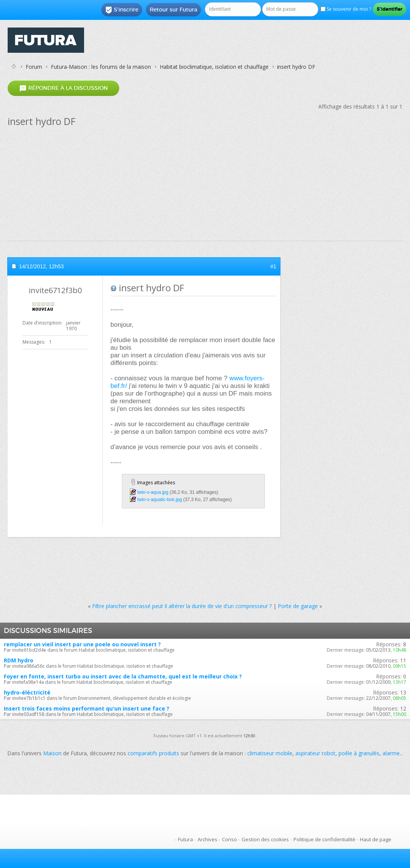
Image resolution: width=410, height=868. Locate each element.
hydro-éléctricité (27, 692)
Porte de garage (298, 606)
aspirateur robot (315, 753)
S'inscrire (122, 10)
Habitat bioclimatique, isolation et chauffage (214, 67)
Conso (229, 839)
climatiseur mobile (270, 753)
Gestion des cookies (265, 839)
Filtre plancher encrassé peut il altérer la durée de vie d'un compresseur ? (182, 606)
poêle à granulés (359, 753)
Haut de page (376, 839)
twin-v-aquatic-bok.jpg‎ (160, 500)
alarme (391, 753)
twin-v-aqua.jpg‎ (153, 492)
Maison (52, 753)
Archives (207, 839)
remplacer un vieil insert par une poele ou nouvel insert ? (82, 644)
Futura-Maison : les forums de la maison (101, 67)
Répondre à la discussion (63, 88)
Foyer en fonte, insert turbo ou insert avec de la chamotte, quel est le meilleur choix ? (123, 676)
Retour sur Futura (173, 10)
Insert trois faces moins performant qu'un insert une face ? (87, 708)
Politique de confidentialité (324, 839)
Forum (34, 67)
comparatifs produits (153, 753)
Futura (186, 839)
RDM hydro (19, 660)
